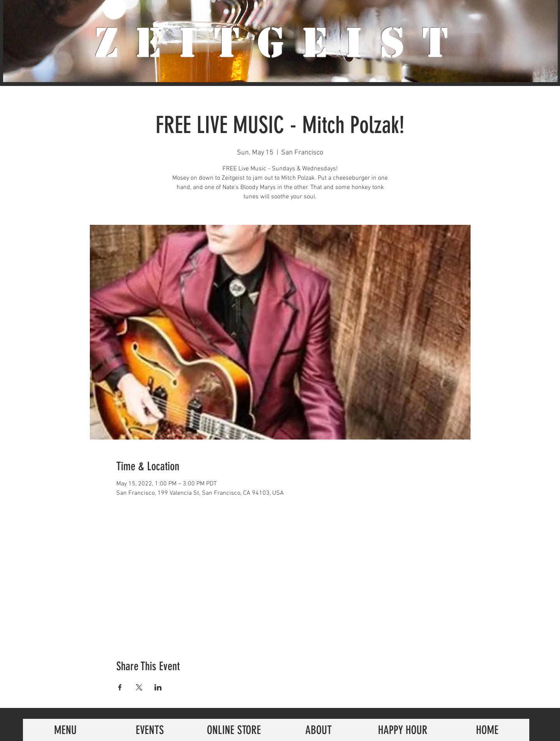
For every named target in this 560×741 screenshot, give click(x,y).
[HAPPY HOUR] (403, 730)
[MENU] (65, 730)
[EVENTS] (150, 730)
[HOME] (487, 730)
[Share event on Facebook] (120, 687)
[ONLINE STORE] (234, 730)
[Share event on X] (139, 687)
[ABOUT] (318, 730)
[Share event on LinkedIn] (158, 687)
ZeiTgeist (280, 43)
